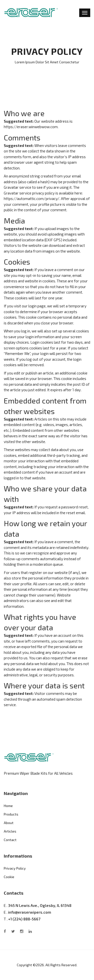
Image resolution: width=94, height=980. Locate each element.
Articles (10, 831)
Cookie (9, 877)
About (9, 823)
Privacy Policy (15, 868)
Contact (10, 840)
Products (11, 814)
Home (8, 806)
